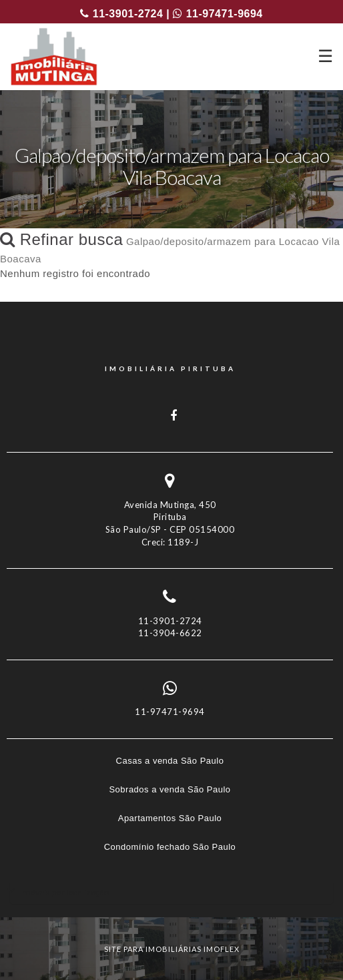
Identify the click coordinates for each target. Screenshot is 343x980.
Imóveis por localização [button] (64, 892)
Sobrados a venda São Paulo (169, 789)
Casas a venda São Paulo (170, 761)
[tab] (171, 892)
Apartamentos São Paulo (170, 818)
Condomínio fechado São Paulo (170, 847)
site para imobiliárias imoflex (172, 949)
